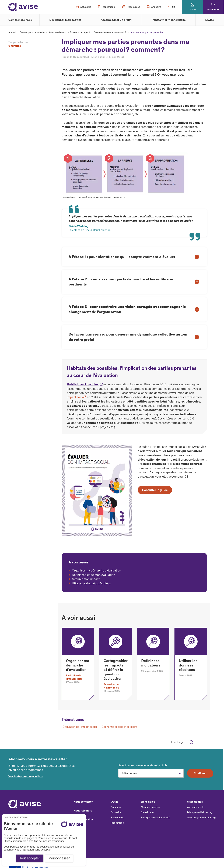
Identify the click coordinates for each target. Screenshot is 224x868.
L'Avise (210, 20)
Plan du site (147, 812)
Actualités (84, 7)
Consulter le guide (155, 490)
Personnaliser (59, 858)
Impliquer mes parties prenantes (147, 32)
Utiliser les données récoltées (91, 583)
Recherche (213, 9)
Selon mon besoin (57, 32)
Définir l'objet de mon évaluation (94, 575)
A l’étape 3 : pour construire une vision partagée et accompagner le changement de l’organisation (127, 309)
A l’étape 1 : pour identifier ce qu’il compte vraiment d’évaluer (122, 257)
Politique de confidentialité (155, 817)
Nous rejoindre (83, 811)
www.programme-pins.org (201, 817)
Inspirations (107, 7)
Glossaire (116, 812)
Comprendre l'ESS (20, 20)
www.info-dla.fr (195, 807)
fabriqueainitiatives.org (200, 812)
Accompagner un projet (116, 20)
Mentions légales (150, 807)
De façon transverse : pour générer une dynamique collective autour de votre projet (128, 337)
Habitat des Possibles (83, 384)
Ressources (131, 7)
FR (174, 7)
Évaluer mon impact (80, 32)
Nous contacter (83, 802)
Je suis (192, 9)
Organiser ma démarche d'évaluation (97, 570)
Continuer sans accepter (16, 817)
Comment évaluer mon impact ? (110, 32)
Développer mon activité (65, 20)
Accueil (12, 32)
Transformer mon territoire (168, 20)
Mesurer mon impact (86, 579)
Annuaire (154, 7)
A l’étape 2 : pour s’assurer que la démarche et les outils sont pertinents (122, 282)
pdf (192, 742)
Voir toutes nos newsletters (26, 776)
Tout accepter (30, 858)
